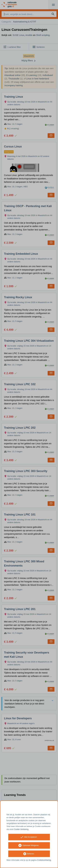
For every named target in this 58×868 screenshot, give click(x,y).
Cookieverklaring (44, 860)
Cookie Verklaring (21, 829)
